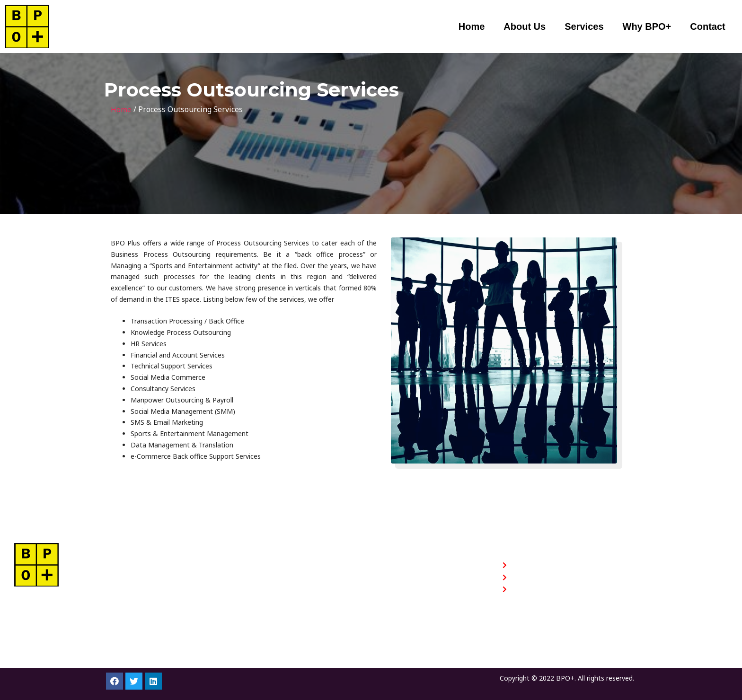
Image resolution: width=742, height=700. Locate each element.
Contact (707, 26)
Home (472, 26)
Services (584, 26)
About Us (525, 26)
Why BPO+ (647, 26)
